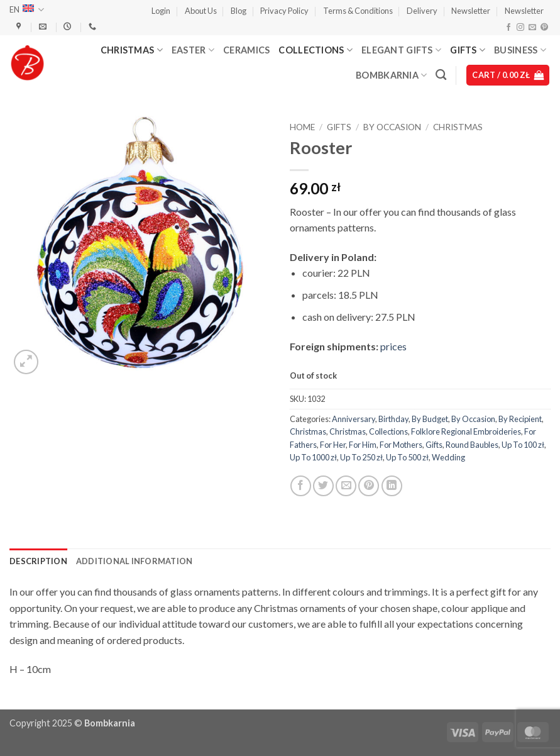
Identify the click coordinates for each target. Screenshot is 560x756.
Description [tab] (38, 561)
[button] (161, 11)
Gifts (468, 50)
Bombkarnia (391, 75)
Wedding (448, 457)
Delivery (422, 11)
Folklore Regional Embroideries (466, 431)
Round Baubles (472, 445)
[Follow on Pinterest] (544, 28)
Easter (193, 50)
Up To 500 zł (407, 457)
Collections (316, 50)
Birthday (393, 419)
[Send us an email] (532, 28)
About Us (201, 11)
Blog (239, 11)
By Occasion (392, 127)
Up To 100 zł (523, 445)
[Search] (441, 75)
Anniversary (354, 419)
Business (520, 50)
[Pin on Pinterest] (369, 486)
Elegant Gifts (401, 50)
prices (393, 346)
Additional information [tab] (135, 561)
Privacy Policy (284, 11)
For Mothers (401, 445)
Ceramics (246, 50)
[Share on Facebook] (301, 486)
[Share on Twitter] (323, 486)
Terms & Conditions (358, 11)
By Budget (430, 419)
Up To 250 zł (361, 457)
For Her (333, 445)
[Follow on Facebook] (508, 28)
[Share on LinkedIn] (392, 486)
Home (302, 127)
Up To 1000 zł (313, 457)
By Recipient (520, 419)
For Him (363, 445)
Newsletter (471, 11)
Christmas (132, 50)
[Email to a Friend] (346, 486)
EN (27, 10)
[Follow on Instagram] (520, 28)
